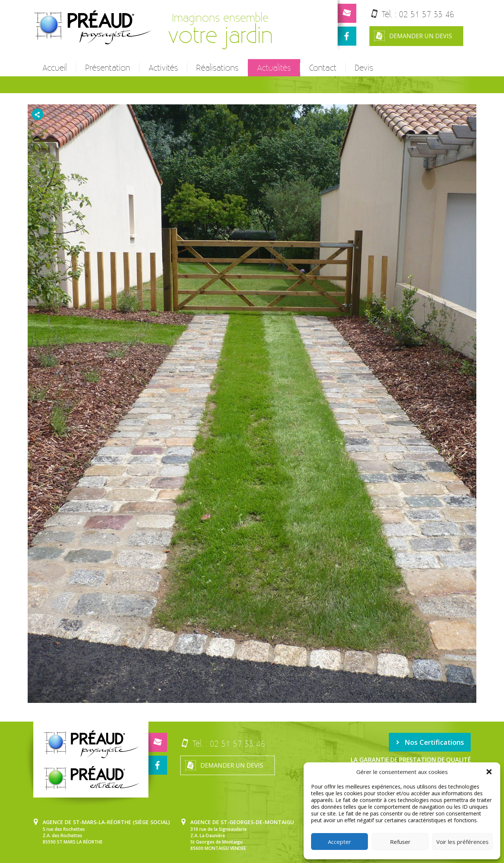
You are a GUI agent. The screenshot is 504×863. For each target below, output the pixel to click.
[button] (489, 772)
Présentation (108, 68)
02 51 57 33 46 (427, 14)
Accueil (55, 68)
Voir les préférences (462, 842)
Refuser (400, 842)
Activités (163, 68)
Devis (364, 68)
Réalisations (217, 68)
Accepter (339, 842)
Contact (323, 68)
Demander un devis (413, 36)
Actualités (274, 68)
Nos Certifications (430, 742)
